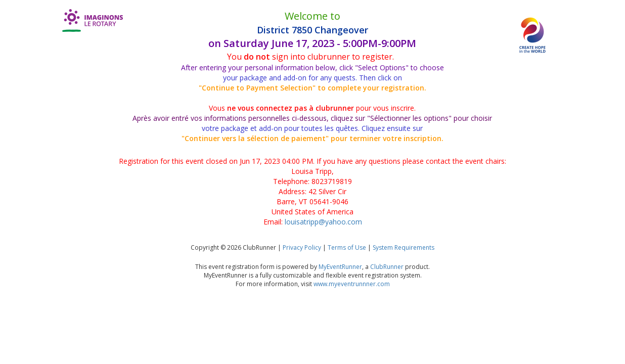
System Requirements (404, 247)
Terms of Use (347, 247)
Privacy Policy (302, 247)
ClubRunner (387, 267)
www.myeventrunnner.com (352, 284)
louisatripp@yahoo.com (323, 222)
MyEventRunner (340, 267)
